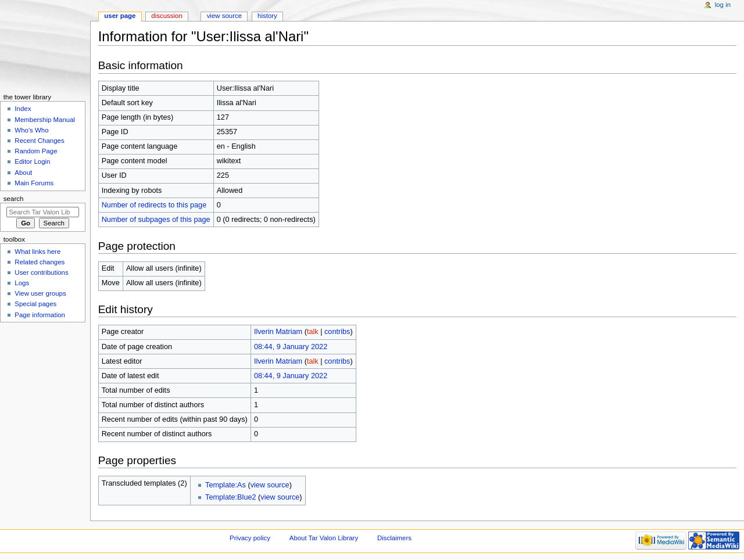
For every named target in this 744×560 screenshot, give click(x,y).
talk (313, 332)
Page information (40, 315)
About (23, 173)
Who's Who (31, 130)
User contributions (41, 272)
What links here (37, 252)
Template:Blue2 (230, 497)
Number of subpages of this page (156, 220)
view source (270, 485)
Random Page (36, 151)
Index (23, 109)
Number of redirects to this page (154, 205)
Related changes (40, 262)
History (267, 16)
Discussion (167, 16)
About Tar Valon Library (324, 538)
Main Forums (34, 183)
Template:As (226, 485)
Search (14, 199)
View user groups (40, 293)
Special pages (35, 304)
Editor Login (32, 161)
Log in (723, 5)
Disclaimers (394, 538)
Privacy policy (250, 538)
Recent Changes (39, 141)
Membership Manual (45, 120)
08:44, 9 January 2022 (291, 347)
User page (120, 16)
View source (224, 16)
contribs (337, 332)
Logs (22, 283)
